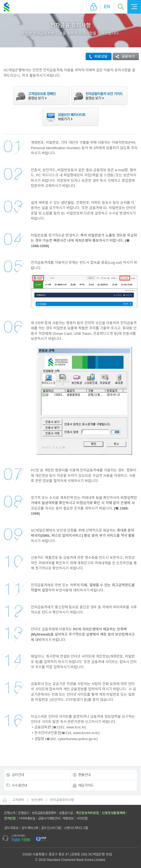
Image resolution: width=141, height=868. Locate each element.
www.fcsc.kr (76, 727)
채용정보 (68, 818)
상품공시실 (66, 813)
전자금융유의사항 (62, 800)
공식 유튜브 (11, 828)
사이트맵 (82, 818)
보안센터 (37, 800)
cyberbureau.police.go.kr (77, 739)
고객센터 (18, 800)
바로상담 (97, 56)
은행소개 (10, 813)
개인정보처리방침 (87, 813)
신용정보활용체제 (113, 813)
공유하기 (124, 56)
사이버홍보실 (27, 818)
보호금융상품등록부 (44, 813)
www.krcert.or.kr (86, 733)
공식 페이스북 (30, 828)
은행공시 (23, 813)
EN (107, 7)
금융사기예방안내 (49, 818)
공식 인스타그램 (51, 828)
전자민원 (10, 818)
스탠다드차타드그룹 (76, 828)
